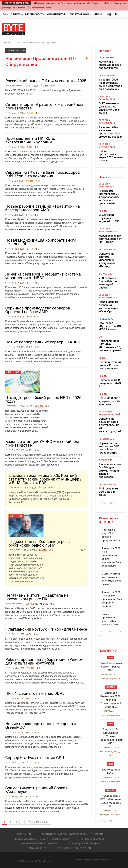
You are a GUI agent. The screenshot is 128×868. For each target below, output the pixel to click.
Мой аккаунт (37, 848)
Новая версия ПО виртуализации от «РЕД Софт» (110, 239)
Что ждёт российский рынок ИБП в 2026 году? (43, 399)
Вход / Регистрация (115, 3)
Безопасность (35, 14)
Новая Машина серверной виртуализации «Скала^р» (108, 307)
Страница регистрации (84, 844)
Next (112, 503)
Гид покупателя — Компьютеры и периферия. (73, 834)
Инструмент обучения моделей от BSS (109, 218)
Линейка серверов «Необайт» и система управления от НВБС (43, 276)
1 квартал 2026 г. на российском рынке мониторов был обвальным (110, 84)
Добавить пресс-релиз (40, 7)
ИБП (9, 372)
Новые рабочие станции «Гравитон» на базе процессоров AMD (43, 208)
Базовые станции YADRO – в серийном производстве (42, 443)
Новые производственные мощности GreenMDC (41, 726)
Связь (102, 358)
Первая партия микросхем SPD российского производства (109, 448)
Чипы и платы (56, 14)
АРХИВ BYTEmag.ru (93, 839)
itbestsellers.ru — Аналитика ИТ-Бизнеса (43, 839)
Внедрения (65, 3)
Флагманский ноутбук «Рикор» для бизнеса (46, 629)
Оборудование (79, 14)
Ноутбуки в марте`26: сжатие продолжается (110, 65)
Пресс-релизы (107, 76)
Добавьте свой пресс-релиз (39, 844)
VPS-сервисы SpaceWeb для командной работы (108, 283)
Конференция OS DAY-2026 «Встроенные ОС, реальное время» (110, 346)
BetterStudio (105, 860)
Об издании (23, 834)
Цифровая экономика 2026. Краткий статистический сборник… (111, 700)
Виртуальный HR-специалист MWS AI (110, 383)
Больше (99, 14)
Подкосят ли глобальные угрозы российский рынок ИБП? (40, 543)
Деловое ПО (106, 274)
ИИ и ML (103, 211)
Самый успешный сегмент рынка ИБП (111, 667)
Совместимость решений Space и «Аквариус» (37, 790)
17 (28, 822)
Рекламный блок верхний (74, 848)
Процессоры (106, 319)
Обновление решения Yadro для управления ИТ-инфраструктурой (110, 425)
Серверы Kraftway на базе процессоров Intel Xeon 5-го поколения (43, 174)
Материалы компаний (14, 7)
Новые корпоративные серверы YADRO (43, 342)
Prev (103, 503)
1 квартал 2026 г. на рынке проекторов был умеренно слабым (110, 132)
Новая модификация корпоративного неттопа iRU (41, 242)
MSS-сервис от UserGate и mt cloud (108, 492)
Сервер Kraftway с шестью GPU (35, 758)
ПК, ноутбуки (106, 58)
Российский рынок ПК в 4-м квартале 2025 (46, 81)
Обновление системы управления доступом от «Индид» (107, 260)
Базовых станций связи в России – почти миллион (110, 365)
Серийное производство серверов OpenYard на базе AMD (38, 310)
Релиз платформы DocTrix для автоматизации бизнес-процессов (110, 471)
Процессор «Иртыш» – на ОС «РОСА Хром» (110, 326)
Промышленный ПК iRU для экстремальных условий (32, 140)
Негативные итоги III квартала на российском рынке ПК (37, 597)
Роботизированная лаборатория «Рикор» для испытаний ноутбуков (44, 661)
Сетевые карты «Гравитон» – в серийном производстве (44, 106)
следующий (42, 822)
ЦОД (17, 372)
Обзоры (93, 3)
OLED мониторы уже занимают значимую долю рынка (109, 108)
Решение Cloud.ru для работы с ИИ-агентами (110, 401)
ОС (100, 337)
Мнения (79, 3)
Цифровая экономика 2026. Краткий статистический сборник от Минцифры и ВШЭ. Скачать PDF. (45, 479)
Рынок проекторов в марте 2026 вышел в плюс (111, 156)
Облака (16, 14)
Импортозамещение (45, 3)
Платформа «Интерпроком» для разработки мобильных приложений (109, 197)
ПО (4, 14)
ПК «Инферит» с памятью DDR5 (35, 693)
